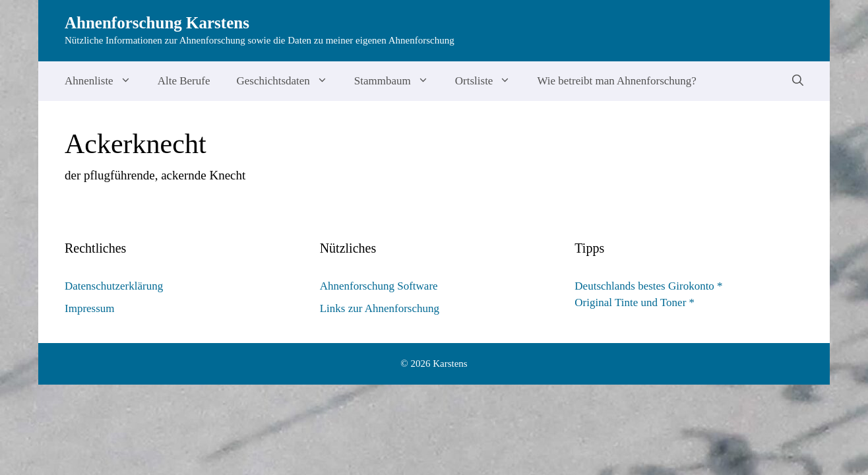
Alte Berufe (184, 81)
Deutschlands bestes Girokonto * (648, 286)
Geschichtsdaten (288, 81)
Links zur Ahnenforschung (380, 308)
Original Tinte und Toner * (635, 302)
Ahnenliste (105, 81)
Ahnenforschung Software (379, 286)
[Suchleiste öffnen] (798, 81)
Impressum (90, 308)
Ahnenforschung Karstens (157, 23)
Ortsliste (490, 81)
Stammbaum (398, 81)
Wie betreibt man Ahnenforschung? (617, 81)
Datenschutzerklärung (114, 286)
